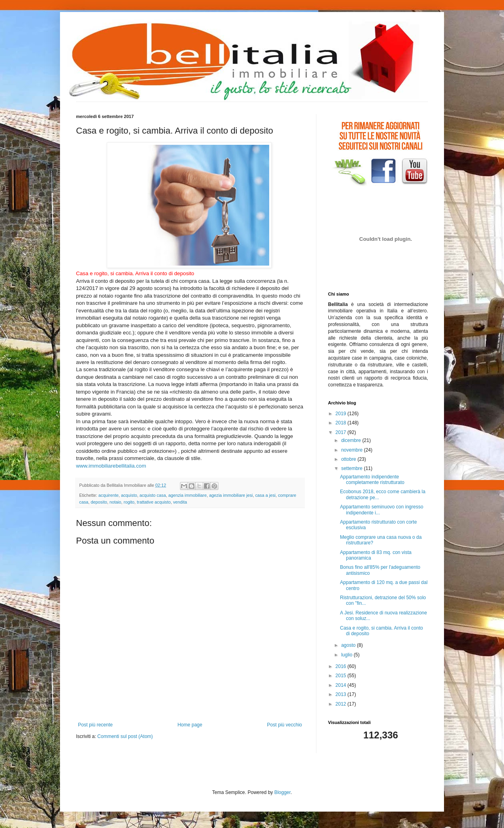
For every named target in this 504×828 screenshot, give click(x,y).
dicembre (352, 440)
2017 (342, 432)
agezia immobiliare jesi (231, 495)
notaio (115, 502)
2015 (342, 676)
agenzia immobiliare (188, 495)
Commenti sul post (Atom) (125, 736)
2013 (342, 694)
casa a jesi (265, 495)
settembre (353, 468)
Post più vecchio (285, 725)
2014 (342, 685)
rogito (129, 502)
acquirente (108, 495)
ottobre (349, 459)
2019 (342, 414)
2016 (342, 666)
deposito (99, 502)
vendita (180, 502)
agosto (349, 645)
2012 (342, 704)
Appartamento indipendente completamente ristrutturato (372, 480)
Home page (190, 725)
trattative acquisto (154, 502)
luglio (347, 655)
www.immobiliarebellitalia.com (111, 466)
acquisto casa (153, 495)
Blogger (283, 792)
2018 (342, 423)
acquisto (129, 495)
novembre (353, 450)
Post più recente (95, 725)
